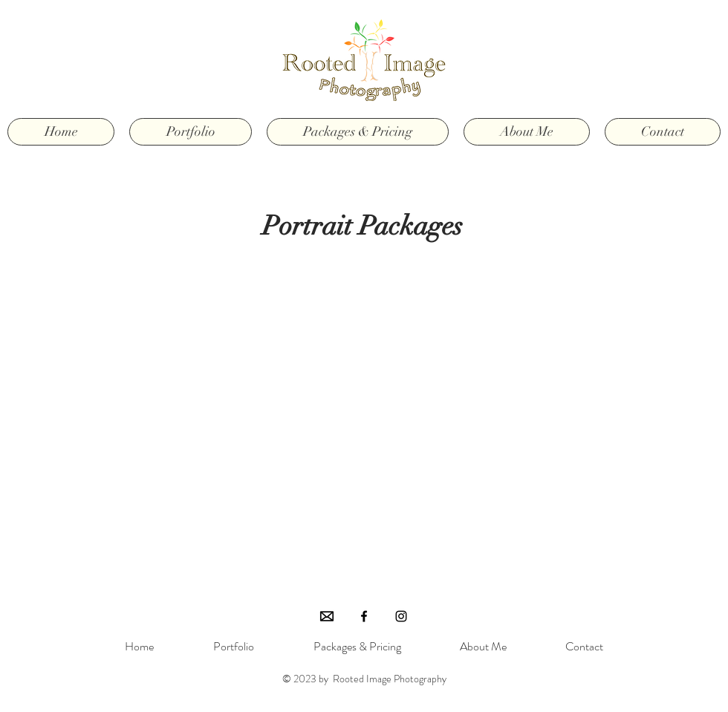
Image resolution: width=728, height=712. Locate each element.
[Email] (327, 616)
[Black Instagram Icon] (401, 616)
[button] (191, 132)
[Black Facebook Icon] (364, 616)
